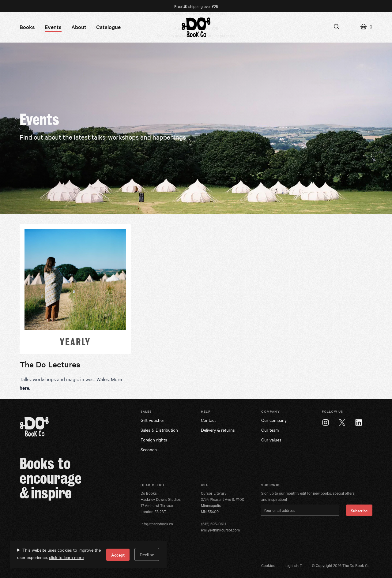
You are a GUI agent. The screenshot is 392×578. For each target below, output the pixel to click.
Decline (147, 554)
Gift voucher (152, 420)
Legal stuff (293, 565)
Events (53, 27)
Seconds (149, 449)
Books (27, 27)
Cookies (268, 565)
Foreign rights (154, 440)
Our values (271, 440)
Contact (208, 420)
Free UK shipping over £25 (196, 6)
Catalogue (108, 27)
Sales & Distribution (159, 430)
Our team (270, 430)
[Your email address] (300, 510)
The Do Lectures (50, 364)
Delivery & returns (218, 430)
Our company (274, 420)
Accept (118, 555)
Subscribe (359, 510)
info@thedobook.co (157, 524)
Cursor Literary (214, 493)
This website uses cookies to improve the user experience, (59, 554)
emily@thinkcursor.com (220, 530)
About (79, 27)
